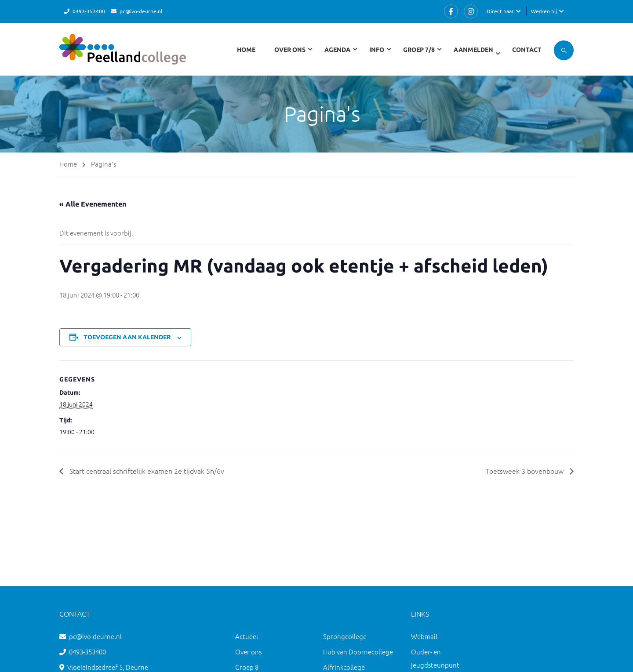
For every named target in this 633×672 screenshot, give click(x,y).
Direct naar (500, 11)
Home (246, 50)
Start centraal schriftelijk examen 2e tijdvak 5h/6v (146, 471)
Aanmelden (473, 50)
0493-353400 (89, 11)
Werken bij (544, 11)
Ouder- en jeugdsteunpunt (435, 658)
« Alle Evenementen (93, 204)
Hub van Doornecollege (358, 652)
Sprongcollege (345, 636)
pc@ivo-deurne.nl (141, 11)
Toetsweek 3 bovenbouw (526, 471)
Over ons (248, 652)
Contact (527, 50)
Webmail (424, 636)
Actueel (247, 636)
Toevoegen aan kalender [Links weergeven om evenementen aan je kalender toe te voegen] (127, 337)
